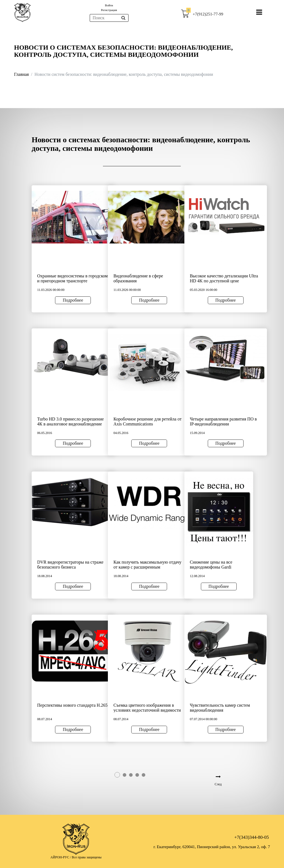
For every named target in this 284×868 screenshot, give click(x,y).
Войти (109, 5)
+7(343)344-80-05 (252, 837)
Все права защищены (87, 857)
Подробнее (73, 300)
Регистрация (109, 10)
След (218, 784)
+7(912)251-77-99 (208, 14)
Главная (21, 74)
